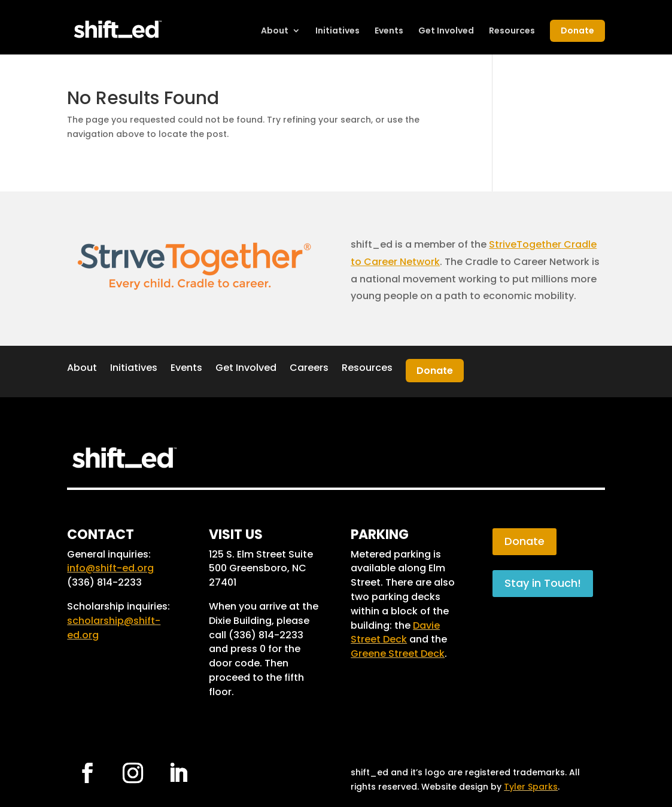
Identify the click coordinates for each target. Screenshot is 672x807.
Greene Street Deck (398, 654)
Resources (512, 31)
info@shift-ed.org (110, 568)
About (275, 31)
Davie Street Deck (395, 633)
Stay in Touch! (543, 583)
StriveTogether (525, 244)
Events (389, 31)
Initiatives (337, 31)
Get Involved (446, 31)
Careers (309, 368)
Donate (577, 31)
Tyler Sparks (531, 787)
